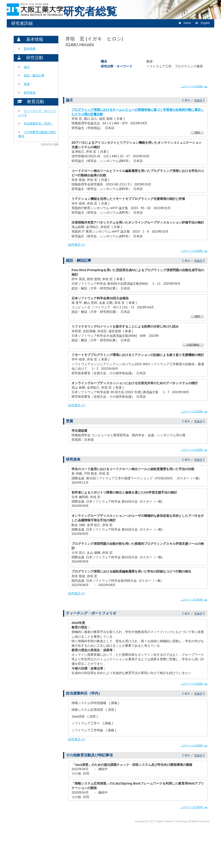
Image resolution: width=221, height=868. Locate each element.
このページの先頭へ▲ (194, 86)
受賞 (27, 84)
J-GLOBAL (193, 345)
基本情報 (30, 49)
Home (185, 23)
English (203, 23)
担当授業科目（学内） (38, 124)
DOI (197, 133)
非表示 (198, 100)
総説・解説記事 (34, 75)
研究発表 (30, 93)
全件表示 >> (77, 245)
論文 (27, 67)
